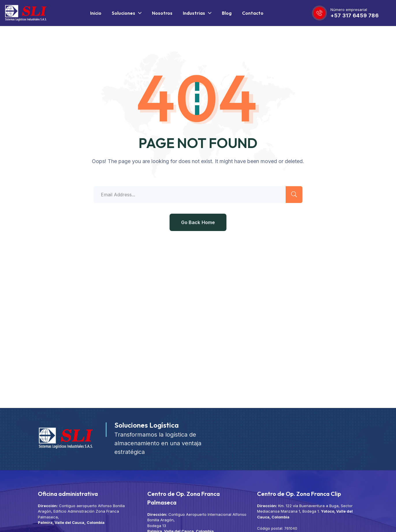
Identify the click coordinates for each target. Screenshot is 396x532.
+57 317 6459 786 (355, 15)
